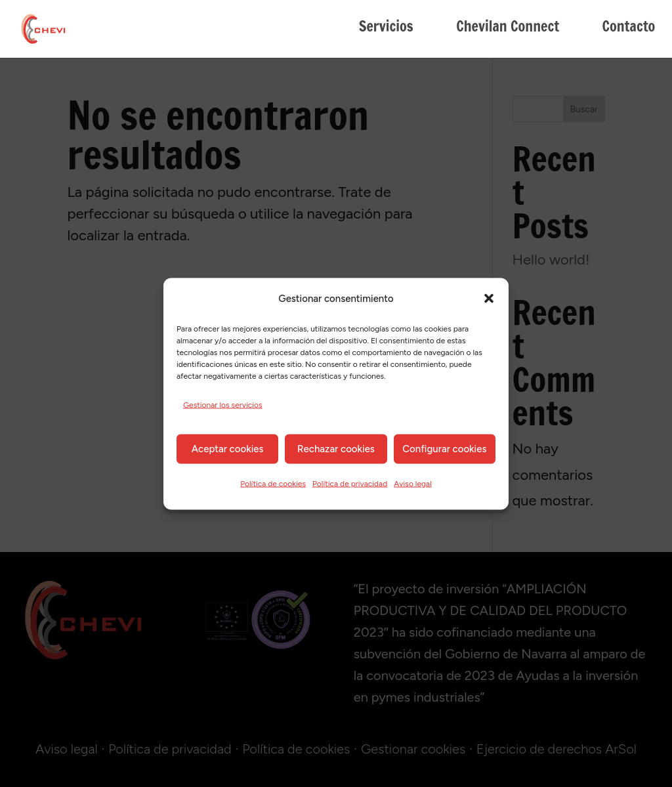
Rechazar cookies (336, 449)
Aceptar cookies (228, 449)
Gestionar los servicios (223, 404)
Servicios (386, 29)
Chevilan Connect (508, 29)
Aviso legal (413, 483)
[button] (489, 299)
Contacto (628, 29)
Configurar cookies (444, 449)
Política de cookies (273, 483)
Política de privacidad (350, 483)
